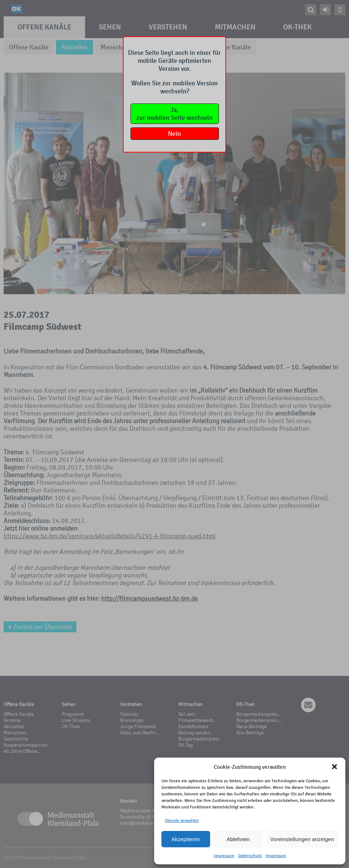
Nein (174, 134)
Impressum (224, 856)
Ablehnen (238, 839)
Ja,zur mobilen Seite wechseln (174, 114)
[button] (334, 767)
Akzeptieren (186, 839)
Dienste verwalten (182, 820)
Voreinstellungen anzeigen (302, 839)
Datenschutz (250, 856)
